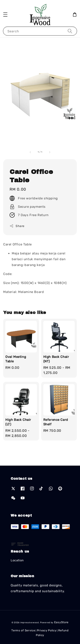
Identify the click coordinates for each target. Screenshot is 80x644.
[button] (5, 15)
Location (17, 560)
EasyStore (61, 622)
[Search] (70, 31)
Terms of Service (23, 630)
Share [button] (17, 226)
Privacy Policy (47, 630)
